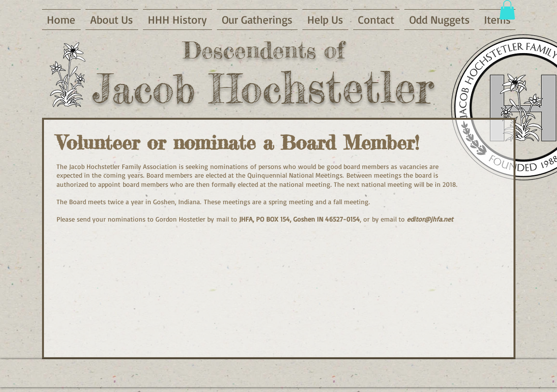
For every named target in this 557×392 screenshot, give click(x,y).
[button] (507, 10)
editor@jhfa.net (430, 219)
